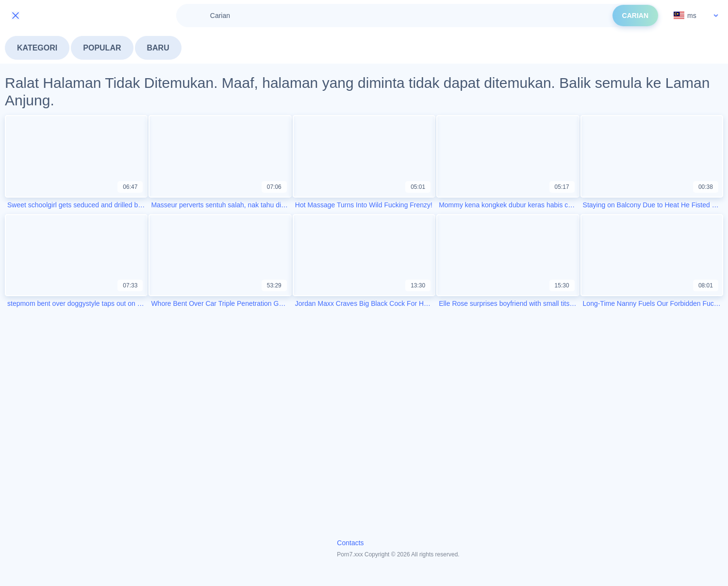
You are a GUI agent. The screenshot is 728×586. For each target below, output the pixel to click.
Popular (102, 48)
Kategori (37, 48)
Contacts (350, 543)
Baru (158, 48)
